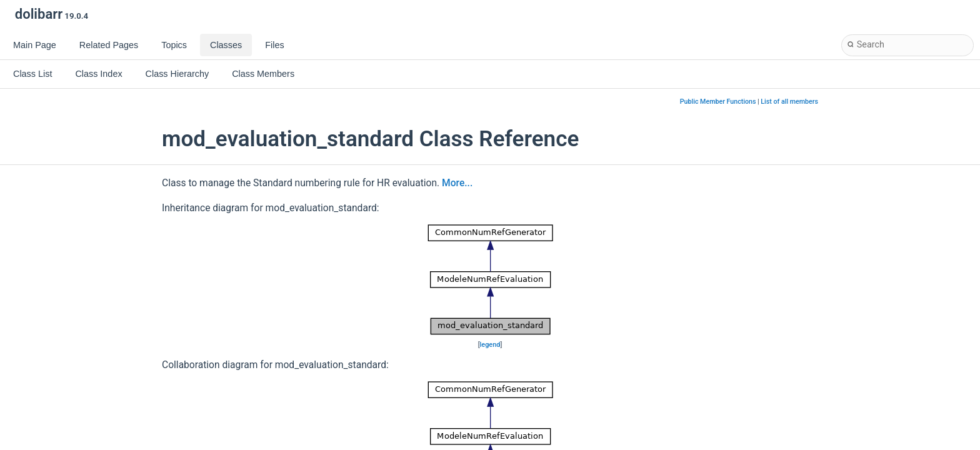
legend (490, 345)
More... (457, 183)
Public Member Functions (718, 102)
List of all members (789, 102)
